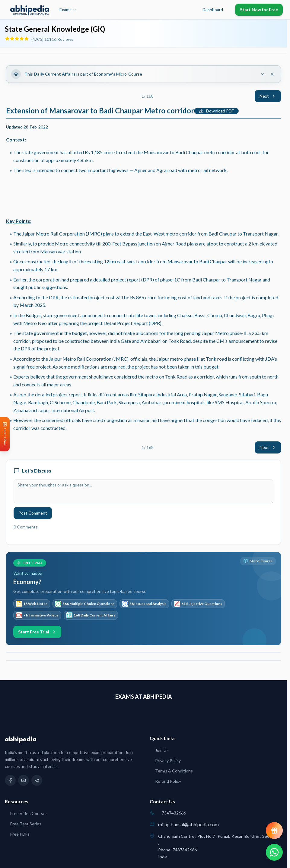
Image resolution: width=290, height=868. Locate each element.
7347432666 (174, 813)
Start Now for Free (259, 10)
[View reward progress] (274, 831)
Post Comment (33, 513)
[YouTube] (24, 780)
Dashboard (213, 10)
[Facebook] (10, 780)
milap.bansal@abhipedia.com (188, 824)
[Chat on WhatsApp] (274, 852)
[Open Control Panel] (5, 434)
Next (268, 96)
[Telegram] (37, 780)
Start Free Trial (37, 632)
